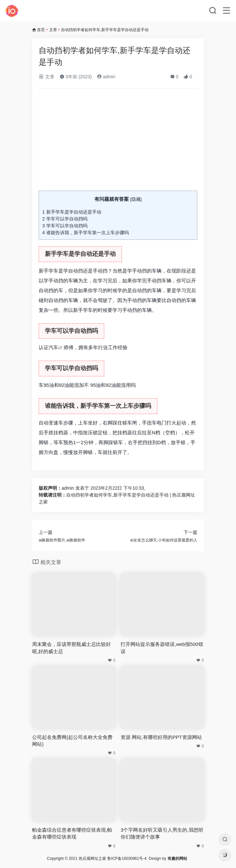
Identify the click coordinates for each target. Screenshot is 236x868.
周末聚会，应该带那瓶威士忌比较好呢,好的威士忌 (71, 648)
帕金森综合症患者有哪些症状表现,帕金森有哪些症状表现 (72, 833)
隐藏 (136, 199)
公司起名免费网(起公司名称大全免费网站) (72, 741)
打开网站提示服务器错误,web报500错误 (162, 648)
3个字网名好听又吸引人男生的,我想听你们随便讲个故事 (162, 833)
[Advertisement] (118, 142)
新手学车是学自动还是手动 (72, 212)
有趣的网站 (177, 859)
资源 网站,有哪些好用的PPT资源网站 (161, 737)
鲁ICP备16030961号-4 (127, 859)
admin (106, 77)
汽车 (53, 347)
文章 (53, 30)
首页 (41, 30)
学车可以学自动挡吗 (65, 219)
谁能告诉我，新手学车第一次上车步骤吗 (86, 233)
